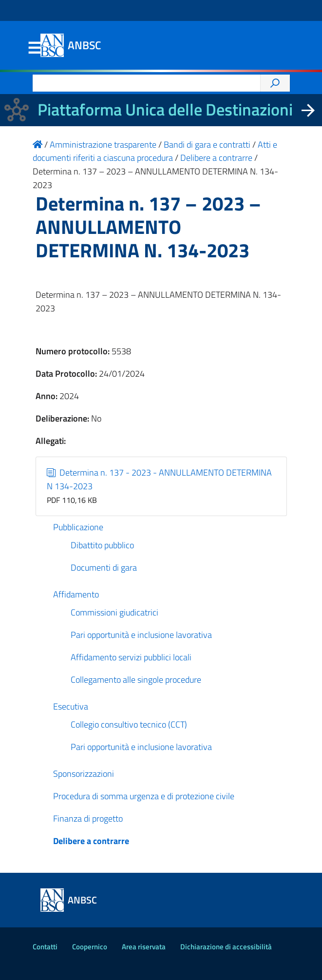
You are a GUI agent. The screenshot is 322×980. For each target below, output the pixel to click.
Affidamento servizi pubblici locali (131, 657)
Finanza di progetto (88, 818)
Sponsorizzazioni (84, 774)
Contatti (45, 947)
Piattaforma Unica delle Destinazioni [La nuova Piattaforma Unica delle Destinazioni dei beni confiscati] (165, 109)
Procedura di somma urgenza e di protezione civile (144, 796)
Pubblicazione (78, 527)
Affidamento (76, 594)
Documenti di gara (104, 567)
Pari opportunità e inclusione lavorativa (141, 635)
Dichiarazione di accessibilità (226, 947)
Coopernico (90, 947)
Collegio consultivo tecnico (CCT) (129, 724)
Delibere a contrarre (91, 841)
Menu (35, 48)
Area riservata (144, 947)
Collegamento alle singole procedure (136, 680)
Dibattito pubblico (102, 545)
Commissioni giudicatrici (114, 612)
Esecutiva (71, 706)
